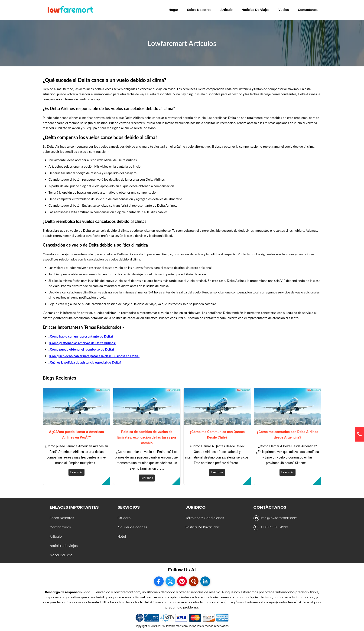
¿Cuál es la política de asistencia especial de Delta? (85, 362)
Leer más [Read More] (76, 472)
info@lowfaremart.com (276, 518)
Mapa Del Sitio (61, 555)
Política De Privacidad (203, 527)
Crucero (124, 518)
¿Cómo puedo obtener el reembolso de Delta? (81, 349)
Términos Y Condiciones (205, 518)
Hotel (122, 537)
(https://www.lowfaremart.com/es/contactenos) (261, 602)
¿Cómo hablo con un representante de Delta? (81, 336)
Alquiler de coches (133, 527)
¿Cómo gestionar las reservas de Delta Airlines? (82, 343)
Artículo (56, 537)
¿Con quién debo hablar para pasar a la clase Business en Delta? (94, 356)
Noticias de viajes (64, 546)
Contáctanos (60, 527)
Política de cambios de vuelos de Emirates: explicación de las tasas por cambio (147, 437)
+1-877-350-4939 (271, 527)
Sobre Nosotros (62, 518)
